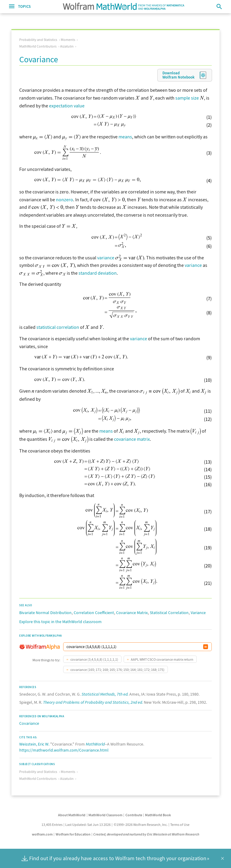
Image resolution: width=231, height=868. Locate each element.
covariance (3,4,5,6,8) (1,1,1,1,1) (94, 659)
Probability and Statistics (38, 40)
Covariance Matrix (132, 613)
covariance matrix (132, 439)
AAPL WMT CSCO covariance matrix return (162, 659)
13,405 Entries (52, 825)
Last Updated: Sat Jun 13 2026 (88, 825)
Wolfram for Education (73, 834)
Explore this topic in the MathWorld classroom (60, 622)
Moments (68, 40)
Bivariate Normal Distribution (45, 613)
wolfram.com (42, 834)
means (125, 137)
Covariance (29, 723)
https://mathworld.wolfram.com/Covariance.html (64, 750)
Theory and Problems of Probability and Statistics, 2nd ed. (93, 702)
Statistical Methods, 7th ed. (105, 694)
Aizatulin (67, 46)
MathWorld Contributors (38, 46)
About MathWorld (72, 815)
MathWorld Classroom (105, 815)
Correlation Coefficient (94, 613)
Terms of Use (180, 825)
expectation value (67, 106)
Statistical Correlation (169, 613)
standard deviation (98, 273)
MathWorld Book (158, 815)
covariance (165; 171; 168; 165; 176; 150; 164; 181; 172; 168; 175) (117, 670)
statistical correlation (58, 327)
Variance (198, 613)
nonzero (65, 199)
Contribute (134, 815)
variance (106, 258)
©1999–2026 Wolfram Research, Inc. (141, 825)
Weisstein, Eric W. (34, 744)
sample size (187, 98)
